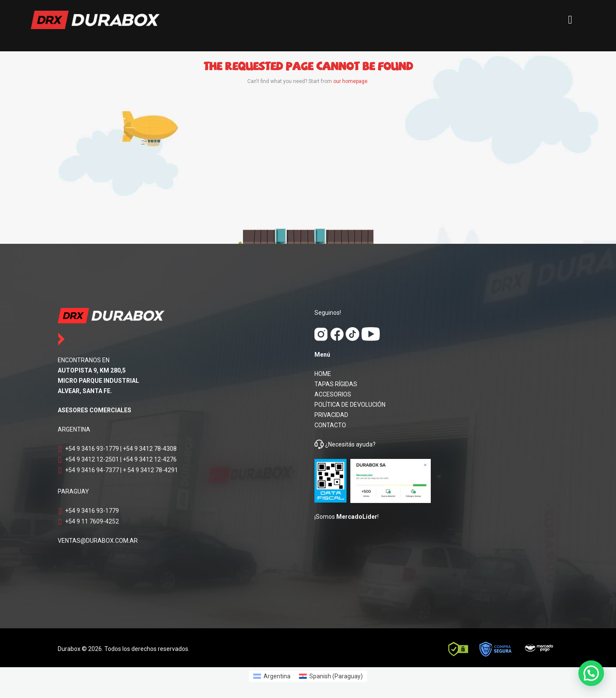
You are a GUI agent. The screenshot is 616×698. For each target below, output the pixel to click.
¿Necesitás (340, 444)
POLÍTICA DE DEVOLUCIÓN (350, 405)
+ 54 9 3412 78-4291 (150, 470)
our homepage (350, 81)
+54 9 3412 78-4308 (150, 449)
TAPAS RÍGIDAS (336, 384)
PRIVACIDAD (331, 415)
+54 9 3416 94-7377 (92, 470)
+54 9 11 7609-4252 (92, 521)
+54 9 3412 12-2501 (92, 459)
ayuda (364, 444)
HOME (323, 374)
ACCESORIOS (333, 394)
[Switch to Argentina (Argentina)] (272, 676)
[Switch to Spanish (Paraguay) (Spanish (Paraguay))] (331, 676)
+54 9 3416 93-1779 (92, 449)
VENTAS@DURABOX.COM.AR (98, 541)
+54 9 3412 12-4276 (150, 459)
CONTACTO (330, 425)
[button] (591, 673)
